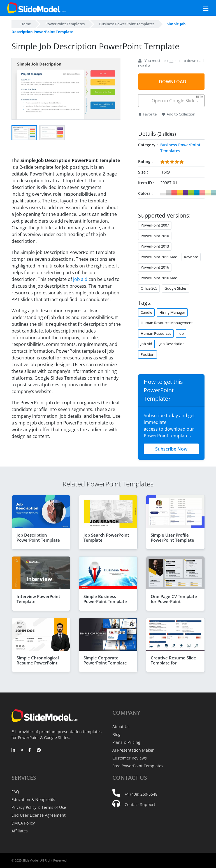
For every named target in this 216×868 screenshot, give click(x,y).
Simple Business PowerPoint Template (105, 599)
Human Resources (156, 333)
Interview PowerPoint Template (38, 599)
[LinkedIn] (14, 751)
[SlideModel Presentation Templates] (37, 8)
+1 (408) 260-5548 (141, 794)
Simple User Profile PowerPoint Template (172, 537)
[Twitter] (22, 751)
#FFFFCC (208, 193)
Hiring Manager (172, 312)
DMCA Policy (23, 823)
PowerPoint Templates (65, 24)
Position (148, 354)
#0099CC (197, 193)
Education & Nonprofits (33, 799)
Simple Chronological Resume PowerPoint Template (38, 663)
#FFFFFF (163, 193)
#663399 (185, 193)
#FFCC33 (180, 193)
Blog (116, 734)
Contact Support (140, 804)
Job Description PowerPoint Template (38, 537)
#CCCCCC (169, 193)
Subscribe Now (171, 449)
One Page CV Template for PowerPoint (174, 599)
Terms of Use (54, 807)
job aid (80, 279)
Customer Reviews (130, 758)
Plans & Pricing (126, 742)
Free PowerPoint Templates (138, 766)
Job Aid (146, 344)
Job (181, 333)
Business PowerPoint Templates (127, 24)
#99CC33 (191, 193)
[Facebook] (30, 751)
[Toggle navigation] (199, 8)
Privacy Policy (24, 807)
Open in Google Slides (177, 99)
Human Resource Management (167, 323)
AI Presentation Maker (133, 750)
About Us (121, 727)
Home (26, 24)
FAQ (15, 792)
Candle (146, 312)
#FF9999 (202, 193)
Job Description (172, 344)
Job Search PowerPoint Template (106, 537)
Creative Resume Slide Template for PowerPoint (173, 663)
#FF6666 (174, 193)
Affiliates (20, 831)
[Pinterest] (39, 751)
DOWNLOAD (173, 82)
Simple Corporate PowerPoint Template (105, 660)
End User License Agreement (39, 815)
